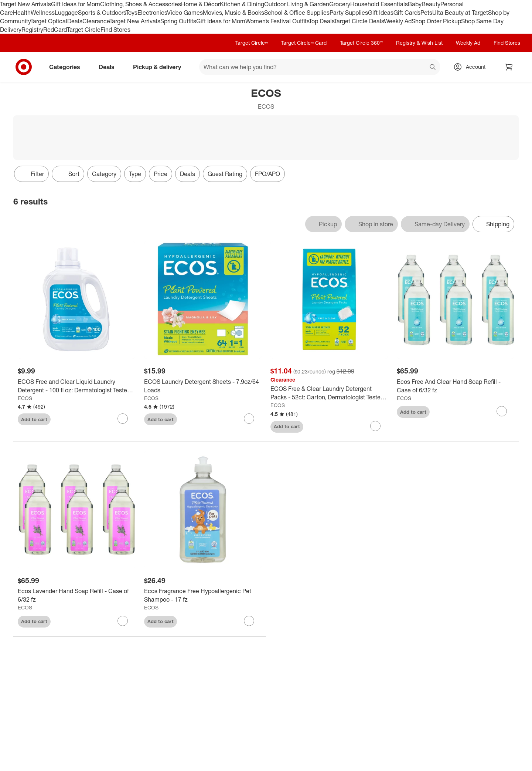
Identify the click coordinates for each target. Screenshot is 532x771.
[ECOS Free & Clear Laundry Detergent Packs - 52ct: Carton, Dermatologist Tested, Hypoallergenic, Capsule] (329, 393)
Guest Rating (225, 174)
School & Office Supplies (297, 13)
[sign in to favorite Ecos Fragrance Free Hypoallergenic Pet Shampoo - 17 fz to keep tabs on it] (249, 621)
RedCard (55, 30)
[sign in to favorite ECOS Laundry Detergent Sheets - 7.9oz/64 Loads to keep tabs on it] (249, 419)
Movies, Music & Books (233, 13)
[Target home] (24, 67)
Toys (132, 13)
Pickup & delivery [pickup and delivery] (160, 67)
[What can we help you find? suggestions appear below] (320, 67)
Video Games (185, 13)
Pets (426, 13)
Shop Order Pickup (436, 21)
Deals (75, 21)
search (433, 68)
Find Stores (115, 30)
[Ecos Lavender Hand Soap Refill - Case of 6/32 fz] (76, 595)
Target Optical (49, 21)
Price (161, 174)
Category (104, 174)
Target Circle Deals (359, 21)
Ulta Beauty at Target (460, 13)
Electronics (152, 13)
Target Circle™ (252, 43)
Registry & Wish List (419, 43)
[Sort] (68, 174)
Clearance (96, 21)
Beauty (431, 4)
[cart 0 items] (509, 67)
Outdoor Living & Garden (297, 4)
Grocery (340, 4)
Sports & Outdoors (102, 13)
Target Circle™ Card (304, 43)
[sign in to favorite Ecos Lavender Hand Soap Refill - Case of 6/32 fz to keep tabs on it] (123, 621)
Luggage (66, 13)
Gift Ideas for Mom (76, 4)
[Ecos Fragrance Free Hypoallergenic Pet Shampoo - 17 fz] (203, 595)
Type (135, 174)
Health (22, 13)
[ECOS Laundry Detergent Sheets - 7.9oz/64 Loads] (203, 386)
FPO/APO (267, 174)
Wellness (43, 13)
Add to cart (34, 419)
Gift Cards (407, 13)
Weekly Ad (398, 21)
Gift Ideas (381, 13)
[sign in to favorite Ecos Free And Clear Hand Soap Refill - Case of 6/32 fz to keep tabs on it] (502, 411)
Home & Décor (200, 4)
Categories (68, 67)
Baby (415, 4)
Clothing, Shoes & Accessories (141, 4)
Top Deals (321, 21)
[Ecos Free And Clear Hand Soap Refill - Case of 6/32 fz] (456, 386)
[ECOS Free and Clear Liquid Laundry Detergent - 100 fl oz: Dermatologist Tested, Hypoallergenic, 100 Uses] (76, 386)
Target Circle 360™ (361, 43)
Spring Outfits (178, 21)
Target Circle (84, 30)
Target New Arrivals (25, 4)
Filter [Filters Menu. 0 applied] (31, 174)
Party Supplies (349, 13)
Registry (32, 30)
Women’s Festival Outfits (277, 21)
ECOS (25, 398)
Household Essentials (379, 4)
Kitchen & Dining (242, 4)
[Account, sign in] (472, 67)
